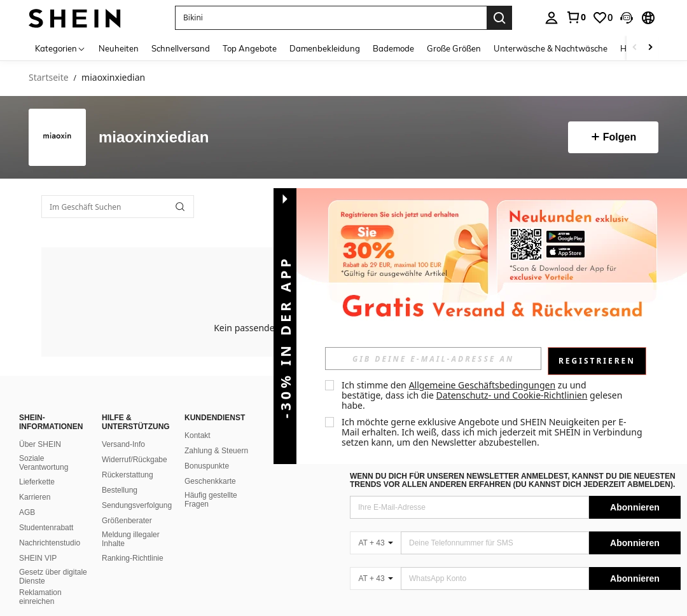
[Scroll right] (650, 48)
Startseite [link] (49, 78)
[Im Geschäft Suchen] (118, 207)
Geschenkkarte (210, 481)
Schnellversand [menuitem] (181, 48)
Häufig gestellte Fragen (211, 500)
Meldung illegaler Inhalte (131, 539)
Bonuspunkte (207, 466)
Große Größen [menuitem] (454, 48)
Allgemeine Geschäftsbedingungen (482, 385)
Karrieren (35, 497)
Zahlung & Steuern (216, 451)
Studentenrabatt (46, 528)
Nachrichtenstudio (50, 543)
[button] (627, 18)
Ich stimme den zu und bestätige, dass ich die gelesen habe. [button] (483, 395)
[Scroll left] (635, 48)
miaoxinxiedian (154, 138)
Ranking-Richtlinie (133, 558)
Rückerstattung (128, 475)
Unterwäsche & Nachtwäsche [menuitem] (551, 48)
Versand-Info (123, 444)
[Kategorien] (60, 48)
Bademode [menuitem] (393, 48)
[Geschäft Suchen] (180, 207)
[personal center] (552, 18)
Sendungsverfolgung (137, 505)
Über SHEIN (40, 444)
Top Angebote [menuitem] (250, 48)
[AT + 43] (375, 543)
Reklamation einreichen (40, 597)
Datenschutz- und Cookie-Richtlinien (512, 395)
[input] (433, 359)
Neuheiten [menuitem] (119, 48)
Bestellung (120, 490)
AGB (27, 512)
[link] (576, 17)
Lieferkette (37, 482)
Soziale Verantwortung (44, 463)
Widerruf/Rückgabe (135, 460)
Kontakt (198, 435)
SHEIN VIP (38, 558)
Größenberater (127, 521)
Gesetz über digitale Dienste (53, 577)
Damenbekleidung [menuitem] (325, 48)
